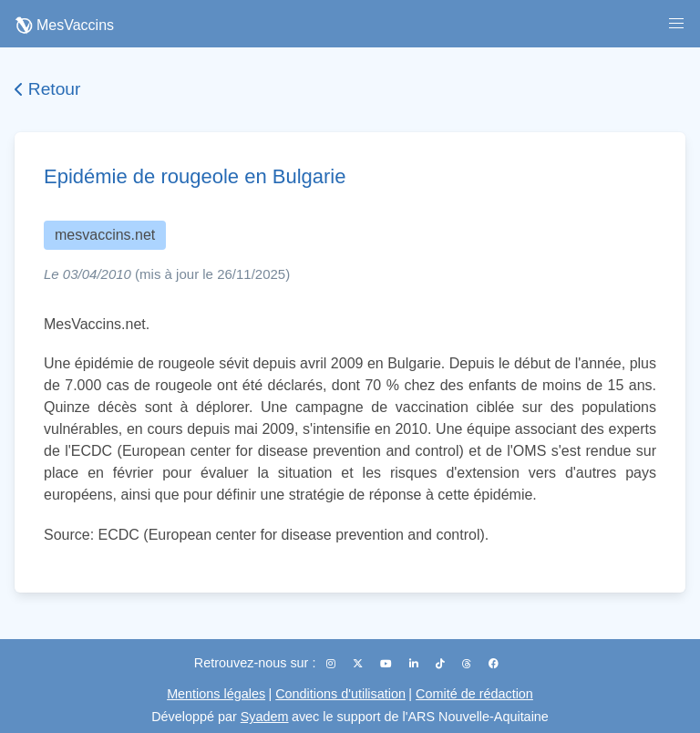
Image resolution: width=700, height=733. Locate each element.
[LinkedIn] (415, 664)
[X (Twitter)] (359, 664)
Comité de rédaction (474, 694)
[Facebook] (494, 664)
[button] (676, 24)
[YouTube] (387, 664)
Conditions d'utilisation (340, 694)
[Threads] (468, 664)
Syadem (265, 717)
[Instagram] (332, 664)
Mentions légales (216, 694)
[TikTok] (442, 664)
